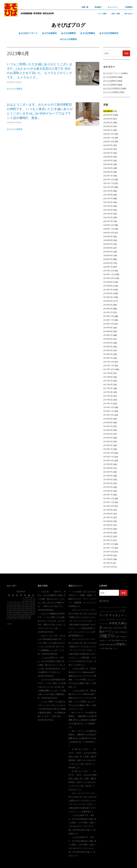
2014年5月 (108, 525)
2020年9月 (108, 236)
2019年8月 (108, 286)
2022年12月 (109, 134)
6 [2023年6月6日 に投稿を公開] (17, 604)
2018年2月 (108, 354)
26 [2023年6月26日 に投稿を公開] (13, 617)
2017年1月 (108, 403)
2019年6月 (108, 293)
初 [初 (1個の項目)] (108, 628)
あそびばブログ (68, 25)
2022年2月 (108, 172)
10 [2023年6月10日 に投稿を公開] (33, 604)
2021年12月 (109, 179)
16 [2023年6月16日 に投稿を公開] (29, 608)
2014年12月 (109, 498)
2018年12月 (109, 316)
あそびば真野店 (110, 81)
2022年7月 (108, 153)
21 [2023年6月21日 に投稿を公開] (21, 613)
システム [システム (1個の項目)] (124, 607)
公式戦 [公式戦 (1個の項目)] (105, 628)
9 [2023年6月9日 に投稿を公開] (29, 604)
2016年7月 (108, 426)
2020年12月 (109, 225)
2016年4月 (108, 438)
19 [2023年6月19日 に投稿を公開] (13, 613)
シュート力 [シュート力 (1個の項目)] (109, 611)
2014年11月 (109, 502)
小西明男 (91, 724)
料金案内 (98, 7)
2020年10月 (109, 233)
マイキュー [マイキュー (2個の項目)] (116, 615)
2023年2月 (108, 126)
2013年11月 (109, 548)
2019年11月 (109, 274)
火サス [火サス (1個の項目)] (123, 640)
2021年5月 (108, 206)
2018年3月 (108, 350)
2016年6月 (108, 430)
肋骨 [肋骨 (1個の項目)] (114, 645)
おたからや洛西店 (15, 89)
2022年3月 (108, 168)
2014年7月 (108, 517)
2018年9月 (108, 327)
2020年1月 (108, 267)
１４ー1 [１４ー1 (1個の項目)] (115, 648)
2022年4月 (108, 164)
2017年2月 (108, 400)
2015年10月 (109, 460)
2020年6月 (108, 248)
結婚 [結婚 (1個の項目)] (111, 645)
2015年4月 (108, 483)
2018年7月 (108, 335)
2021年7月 (108, 198)
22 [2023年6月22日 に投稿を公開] (25, 613)
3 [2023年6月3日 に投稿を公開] (33, 599)
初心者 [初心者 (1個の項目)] (116, 628)
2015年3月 (108, 487)
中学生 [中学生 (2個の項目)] (113, 623)
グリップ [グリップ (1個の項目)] (118, 607)
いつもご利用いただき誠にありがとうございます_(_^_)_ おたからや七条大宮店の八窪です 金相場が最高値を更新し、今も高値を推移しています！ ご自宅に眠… (52, 709)
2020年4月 (108, 255)
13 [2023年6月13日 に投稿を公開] (17, 608)
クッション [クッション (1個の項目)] (111, 607)
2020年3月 (108, 259)
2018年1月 (108, 358)
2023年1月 (108, 130)
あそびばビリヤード (112, 73)
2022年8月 (108, 149)
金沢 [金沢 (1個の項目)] (103, 648)
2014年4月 (108, 529)
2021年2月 (108, 217)
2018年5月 (108, 343)
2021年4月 (108, 210)
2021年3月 (108, 214)
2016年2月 (108, 445)
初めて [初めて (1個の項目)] (112, 628)
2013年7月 (108, 563)
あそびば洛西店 (110, 77)
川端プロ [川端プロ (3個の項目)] (107, 636)
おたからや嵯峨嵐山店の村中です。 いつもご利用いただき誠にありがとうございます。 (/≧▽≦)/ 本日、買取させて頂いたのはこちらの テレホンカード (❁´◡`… (52, 621)
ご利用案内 (128, 7)
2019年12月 (109, 271)
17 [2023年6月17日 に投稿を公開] (33, 608)
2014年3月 (108, 533)
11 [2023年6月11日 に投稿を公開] (9, 608)
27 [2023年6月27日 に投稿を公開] (17, 617)
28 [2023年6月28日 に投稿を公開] (21, 617)
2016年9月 (108, 419)
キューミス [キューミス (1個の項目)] (103, 607)
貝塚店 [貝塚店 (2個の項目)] (120, 644)
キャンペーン (113, 7)
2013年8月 (108, 559)
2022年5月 (108, 160)
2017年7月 (108, 381)
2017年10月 (109, 369)
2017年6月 (108, 384)
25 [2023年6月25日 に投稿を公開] (9, 617)
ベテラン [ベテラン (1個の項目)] (116, 611)
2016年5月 (108, 434)
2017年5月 (108, 388)
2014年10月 (109, 506)
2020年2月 (108, 263)
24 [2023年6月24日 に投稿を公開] (33, 613)
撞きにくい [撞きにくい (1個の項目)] (105, 640)
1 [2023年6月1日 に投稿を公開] (25, 599)
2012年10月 (109, 567)
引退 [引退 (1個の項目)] (122, 637)
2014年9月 (108, 510)
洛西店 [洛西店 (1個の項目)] (118, 640)
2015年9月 (108, 464)
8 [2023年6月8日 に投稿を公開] (25, 604)
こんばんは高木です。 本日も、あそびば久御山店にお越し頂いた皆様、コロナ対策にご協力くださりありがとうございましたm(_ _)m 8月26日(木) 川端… (82, 822)
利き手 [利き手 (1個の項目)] (121, 628)
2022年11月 (109, 138)
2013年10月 (109, 552)
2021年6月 (108, 202)
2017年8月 (108, 377)
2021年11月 (109, 183)
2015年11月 (109, 457)
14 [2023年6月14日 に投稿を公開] (21, 608)
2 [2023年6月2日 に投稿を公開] (29, 599)
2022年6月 (108, 157)
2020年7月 (108, 244)
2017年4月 (108, 392)
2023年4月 (108, 119)
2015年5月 (108, 479)
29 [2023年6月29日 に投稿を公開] (25, 617)
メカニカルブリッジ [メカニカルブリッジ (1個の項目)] (112, 619)
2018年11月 (109, 320)
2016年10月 (109, 415)
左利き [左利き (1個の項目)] (117, 637)
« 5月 (9, 624)
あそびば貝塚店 (110, 85)
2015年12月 (109, 453)
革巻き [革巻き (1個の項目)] (107, 648)
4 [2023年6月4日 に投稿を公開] (9, 604)
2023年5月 (108, 115)
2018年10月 (109, 324)
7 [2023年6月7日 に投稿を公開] (21, 604)
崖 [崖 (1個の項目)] (126, 632)
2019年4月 (108, 301)
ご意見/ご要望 (115, 14)
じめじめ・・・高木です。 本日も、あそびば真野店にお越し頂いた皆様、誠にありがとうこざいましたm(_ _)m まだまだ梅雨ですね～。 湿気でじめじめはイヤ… (52, 599)
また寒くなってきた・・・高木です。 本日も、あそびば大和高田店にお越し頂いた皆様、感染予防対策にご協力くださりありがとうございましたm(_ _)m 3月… (83, 757)
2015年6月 (108, 476)
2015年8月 (108, 468)
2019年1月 (108, 312)
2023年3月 (108, 122)
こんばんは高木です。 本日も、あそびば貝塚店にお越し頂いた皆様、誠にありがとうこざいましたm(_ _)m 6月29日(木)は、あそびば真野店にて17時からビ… (52, 665)
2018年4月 (108, 346)
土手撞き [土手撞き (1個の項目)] (122, 632)
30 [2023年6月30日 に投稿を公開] (29, 617)
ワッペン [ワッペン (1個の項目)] (106, 624)
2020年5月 (108, 252)
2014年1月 (108, 540)
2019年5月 (108, 297)
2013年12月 (109, 544)
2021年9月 (108, 191)
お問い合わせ (128, 14)
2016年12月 (109, 407)
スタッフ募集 (102, 14)
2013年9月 (108, 555)
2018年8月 (108, 331)
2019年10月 (109, 278)
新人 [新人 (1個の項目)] (110, 640)
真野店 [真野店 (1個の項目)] (103, 645)
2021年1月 (108, 221)
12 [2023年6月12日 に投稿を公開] (13, 608)
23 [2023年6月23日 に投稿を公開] (29, 613)
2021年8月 (108, 195)
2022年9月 (108, 145)
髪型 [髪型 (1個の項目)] (111, 648)
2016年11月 (109, 411)
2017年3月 (108, 396)
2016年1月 (108, 449)
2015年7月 (108, 472)
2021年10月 (109, 187)
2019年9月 (108, 282)
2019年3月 (108, 305)
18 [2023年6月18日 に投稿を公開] (9, 613)
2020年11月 (109, 229)
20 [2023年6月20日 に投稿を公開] (17, 613)
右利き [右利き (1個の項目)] (117, 632)
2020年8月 (108, 240)
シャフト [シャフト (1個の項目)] (102, 611)
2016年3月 (108, 441)
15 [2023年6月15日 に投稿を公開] (25, 608)
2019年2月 (108, 308)
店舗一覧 (85, 7)
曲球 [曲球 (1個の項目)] (114, 640)
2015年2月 (108, 491)
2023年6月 (108, 111)
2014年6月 (108, 521)
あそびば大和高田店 (112, 88)
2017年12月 (109, 362)
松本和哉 (72, 606)
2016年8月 (108, 422)
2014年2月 (108, 536)
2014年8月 (108, 514)
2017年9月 (108, 373)
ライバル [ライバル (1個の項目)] (122, 619)
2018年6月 (108, 339)
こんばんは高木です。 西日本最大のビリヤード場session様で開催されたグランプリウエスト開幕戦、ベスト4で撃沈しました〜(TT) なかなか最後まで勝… (82, 676)
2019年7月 (108, 290)
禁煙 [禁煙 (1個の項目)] (108, 645)
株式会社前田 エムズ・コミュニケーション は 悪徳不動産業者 (82, 632)
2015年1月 (108, 495)
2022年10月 (109, 141)
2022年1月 (108, 176)
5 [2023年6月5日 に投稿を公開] (13, 604)
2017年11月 (109, 365)
